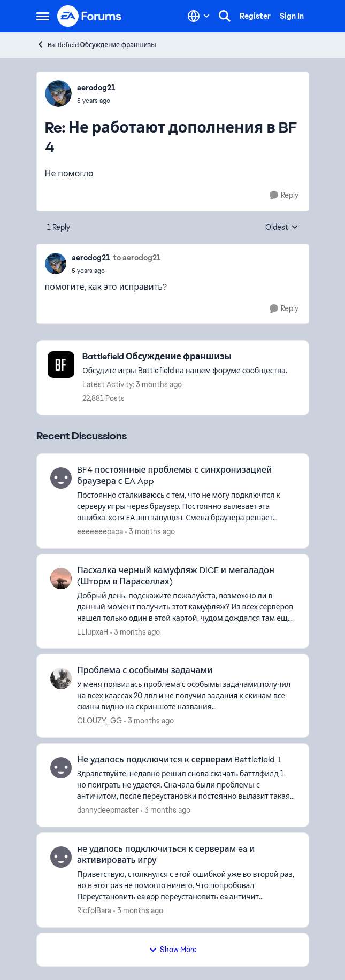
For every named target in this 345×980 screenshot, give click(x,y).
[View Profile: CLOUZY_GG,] (61, 678)
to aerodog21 (137, 258)
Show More (173, 950)
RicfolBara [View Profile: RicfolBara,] (94, 910)
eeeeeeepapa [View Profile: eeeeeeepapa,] (100, 531)
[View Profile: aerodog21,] (58, 94)
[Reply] (284, 195)
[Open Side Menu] (43, 16)
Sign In (292, 16)
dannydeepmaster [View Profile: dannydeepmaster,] (108, 810)
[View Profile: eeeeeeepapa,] (61, 478)
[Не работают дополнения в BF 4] (96, 101)
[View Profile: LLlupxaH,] (61, 578)
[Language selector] (199, 16)
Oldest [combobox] (282, 228)
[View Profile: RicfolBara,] (61, 857)
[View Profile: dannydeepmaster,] (61, 768)
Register (255, 16)
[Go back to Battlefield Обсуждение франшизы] (185, 357)
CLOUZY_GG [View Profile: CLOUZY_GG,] (99, 721)
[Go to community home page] (90, 16)
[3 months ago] (150, 532)
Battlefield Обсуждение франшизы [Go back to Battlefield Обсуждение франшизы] (96, 45)
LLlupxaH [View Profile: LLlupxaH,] (93, 631)
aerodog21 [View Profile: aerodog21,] (96, 88)
